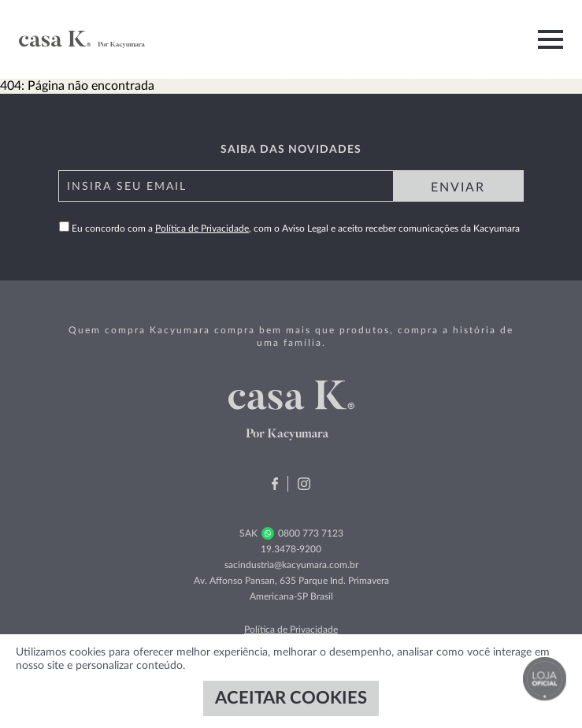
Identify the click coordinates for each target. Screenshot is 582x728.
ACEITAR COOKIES (291, 698)
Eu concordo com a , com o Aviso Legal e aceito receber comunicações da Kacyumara (289, 228)
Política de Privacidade (202, 228)
